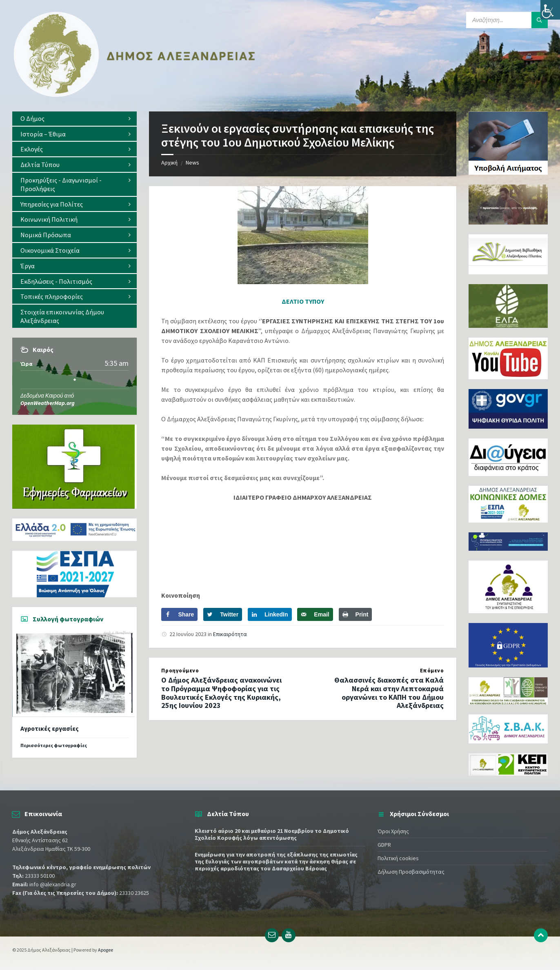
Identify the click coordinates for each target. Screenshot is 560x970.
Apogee (106, 950)
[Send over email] (315, 614)
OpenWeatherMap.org (48, 403)
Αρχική (169, 162)
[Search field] (507, 20)
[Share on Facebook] (179, 614)
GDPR (384, 845)
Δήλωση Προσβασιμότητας (411, 872)
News (192, 162)
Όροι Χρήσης (393, 831)
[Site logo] (135, 95)
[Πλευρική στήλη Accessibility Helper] (550, 10)
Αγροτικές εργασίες (50, 729)
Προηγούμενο (180, 671)
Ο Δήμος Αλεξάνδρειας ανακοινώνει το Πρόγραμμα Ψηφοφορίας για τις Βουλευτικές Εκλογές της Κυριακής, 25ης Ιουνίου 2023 (221, 693)
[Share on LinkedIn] (270, 614)
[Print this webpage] (356, 614)
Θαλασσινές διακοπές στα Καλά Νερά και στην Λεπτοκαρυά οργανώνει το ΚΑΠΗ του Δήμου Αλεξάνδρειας (389, 693)
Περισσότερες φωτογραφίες (54, 745)
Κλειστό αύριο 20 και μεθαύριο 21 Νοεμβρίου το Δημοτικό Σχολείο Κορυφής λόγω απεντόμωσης (272, 834)
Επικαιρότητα (230, 634)
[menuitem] (74, 119)
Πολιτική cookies (398, 858)
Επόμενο (432, 671)
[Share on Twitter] (223, 614)
